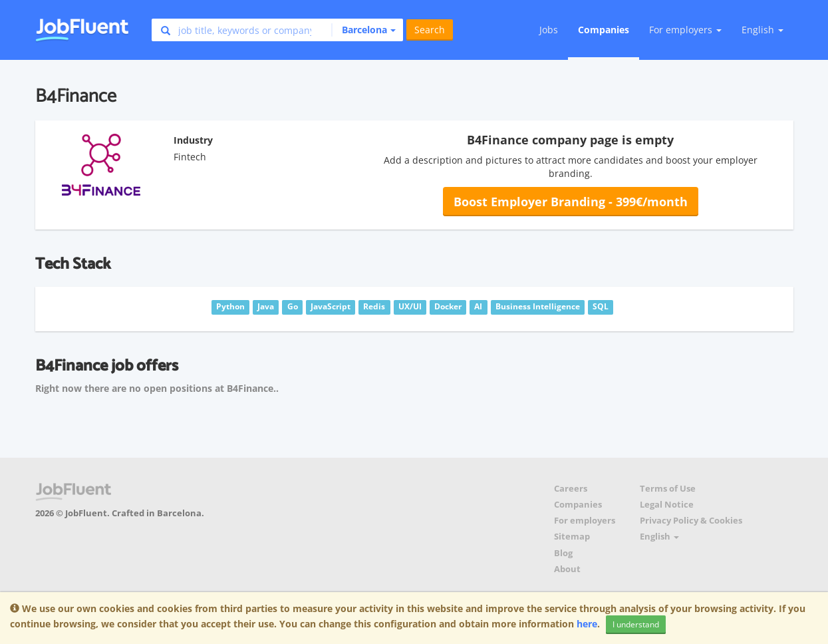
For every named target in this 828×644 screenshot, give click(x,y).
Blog (563, 553)
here (587, 624)
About (567, 569)
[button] (363, 30)
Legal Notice (667, 505)
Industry (193, 140)
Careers (571, 489)
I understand (636, 624)
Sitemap (572, 537)
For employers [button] (685, 30)
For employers (585, 521)
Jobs (549, 30)
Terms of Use (668, 489)
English (762, 30)
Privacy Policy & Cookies (691, 521)
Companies (604, 30)
